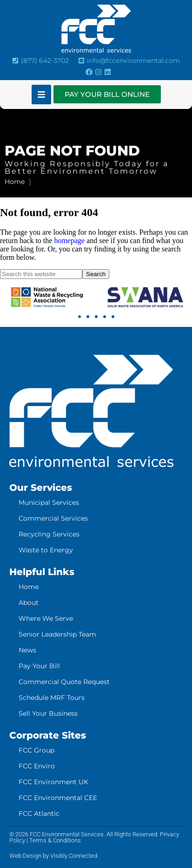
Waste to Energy (46, 550)
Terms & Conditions (55, 840)
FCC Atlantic (39, 814)
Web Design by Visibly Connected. (54, 856)
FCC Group (36, 750)
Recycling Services (49, 534)
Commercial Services (53, 518)
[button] (79, 317)
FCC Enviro (37, 766)
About (29, 603)
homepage (69, 241)
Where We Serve (46, 618)
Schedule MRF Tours (52, 698)
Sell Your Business (48, 713)
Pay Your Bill (39, 666)
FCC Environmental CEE (58, 798)
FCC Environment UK (53, 782)
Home (29, 587)
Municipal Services (49, 502)
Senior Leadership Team (57, 634)
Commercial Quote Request (64, 682)
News (27, 650)
